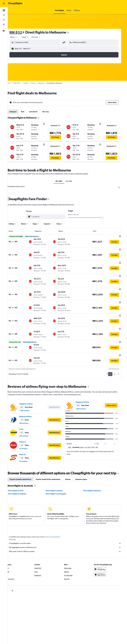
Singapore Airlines (30, 389)
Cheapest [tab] (17, 112)
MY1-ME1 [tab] (62, 181)
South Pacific (21, 83)
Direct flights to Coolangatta (60, 483)
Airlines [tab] (72, 469)
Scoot (26, 414)
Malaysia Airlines (30, 401)
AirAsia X (27, 427)
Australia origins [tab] (86, 469)
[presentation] (72, 33)
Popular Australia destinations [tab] (25, 469)
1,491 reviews (29, 395)
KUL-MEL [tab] (73, 181)
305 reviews (28, 408)
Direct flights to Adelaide (22, 483)
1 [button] (113, 359)
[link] (114, 390)
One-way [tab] (50, 112)
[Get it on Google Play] (104, 558)
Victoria (37, 83)
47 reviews (28, 433)
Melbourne (45, 83)
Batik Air (27, 439)
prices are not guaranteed (57, 526)
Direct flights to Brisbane (95, 480)
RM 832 (20, 32)
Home (13, 83)
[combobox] (40, 37)
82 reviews (28, 446)
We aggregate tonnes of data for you (68, 537)
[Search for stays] (4, 15)
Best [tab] (27, 112)
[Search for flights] (4, 10)
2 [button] (117, 359)
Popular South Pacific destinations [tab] (53, 469)
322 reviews (28, 421)
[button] (4, 3)
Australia (30, 83)
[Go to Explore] (4, 24)
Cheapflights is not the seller (68, 533)
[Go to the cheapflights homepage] (16, 3)
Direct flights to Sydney (58, 480)
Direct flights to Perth (20, 480)
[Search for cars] (4, 20)
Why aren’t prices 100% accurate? (68, 541)
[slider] (106, 217)
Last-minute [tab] (38, 112)
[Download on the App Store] (104, 564)
